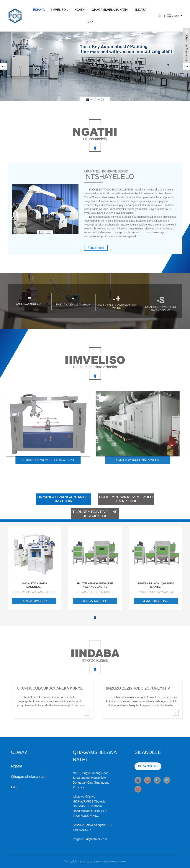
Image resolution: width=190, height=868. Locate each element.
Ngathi (80, 10)
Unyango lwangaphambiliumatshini (64, 499)
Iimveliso (59, 10)
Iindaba (140, 10)
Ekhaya (39, 10)
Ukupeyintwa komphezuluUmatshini (126, 499)
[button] (3, 66)
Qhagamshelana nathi (110, 10)
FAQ (90, 22)
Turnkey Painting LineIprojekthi (95, 514)
